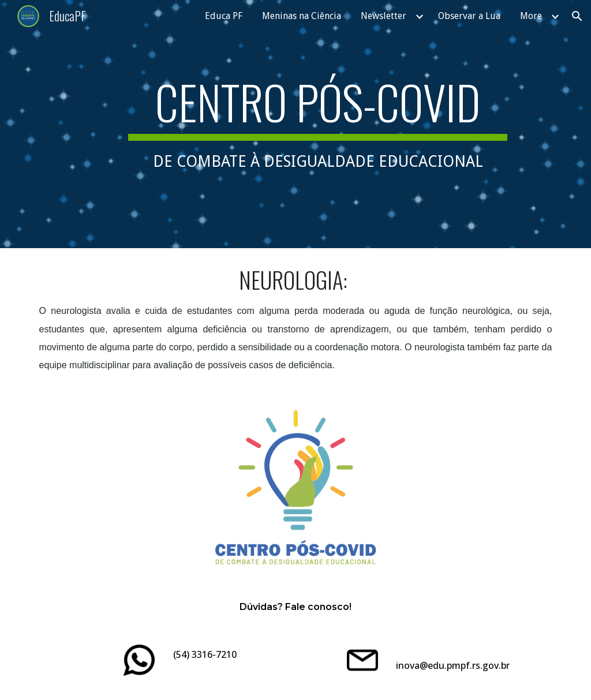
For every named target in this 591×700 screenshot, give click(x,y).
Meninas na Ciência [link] (302, 16)
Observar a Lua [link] (469, 16)
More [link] (531, 16)
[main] (318, 124)
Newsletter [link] (384, 16)
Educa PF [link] (224, 16)
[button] (577, 16)
